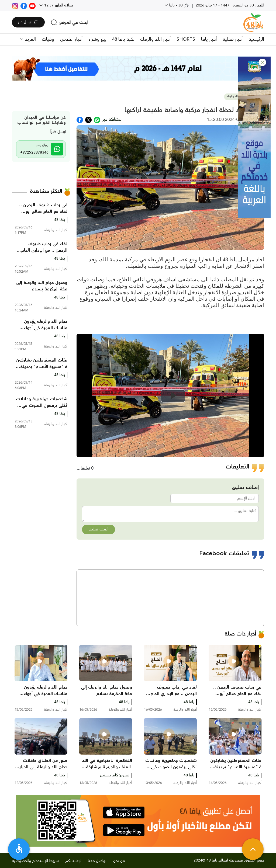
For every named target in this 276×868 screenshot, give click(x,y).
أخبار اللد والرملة (155, 39)
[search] (69, 22)
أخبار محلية (233, 39)
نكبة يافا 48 (123, 39)
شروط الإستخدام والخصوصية (35, 861)
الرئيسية (256, 39)
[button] (262, 62)
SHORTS (186, 39)
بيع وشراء (97, 39)
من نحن (119, 861)
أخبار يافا (209, 39)
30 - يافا (179, 5)
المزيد (30, 39)
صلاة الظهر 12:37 (58, 5)
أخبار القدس (71, 39)
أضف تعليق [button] (99, 529)
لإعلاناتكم (73, 861)
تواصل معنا (97, 861)
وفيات (48, 39)
